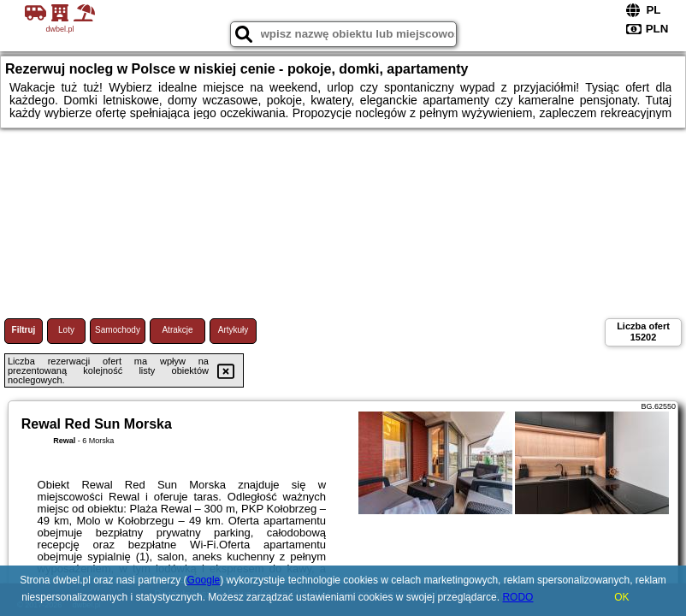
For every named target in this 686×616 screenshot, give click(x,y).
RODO (517, 597)
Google (204, 580)
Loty (66, 330)
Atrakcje (177, 330)
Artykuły (234, 330)
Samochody (118, 330)
